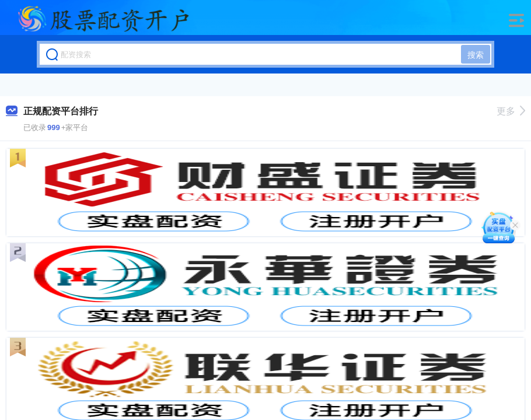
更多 (511, 111)
